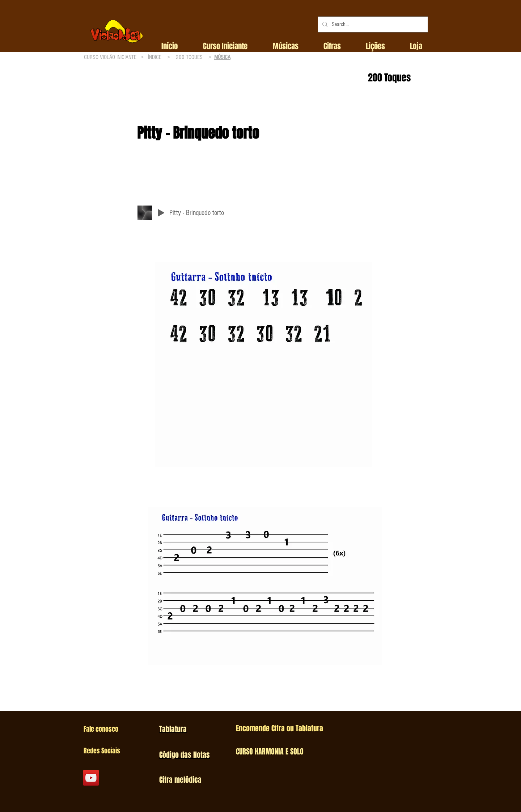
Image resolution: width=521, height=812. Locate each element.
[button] (225, 46)
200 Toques (389, 78)
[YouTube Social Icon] (91, 778)
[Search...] (372, 24)
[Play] (161, 213)
